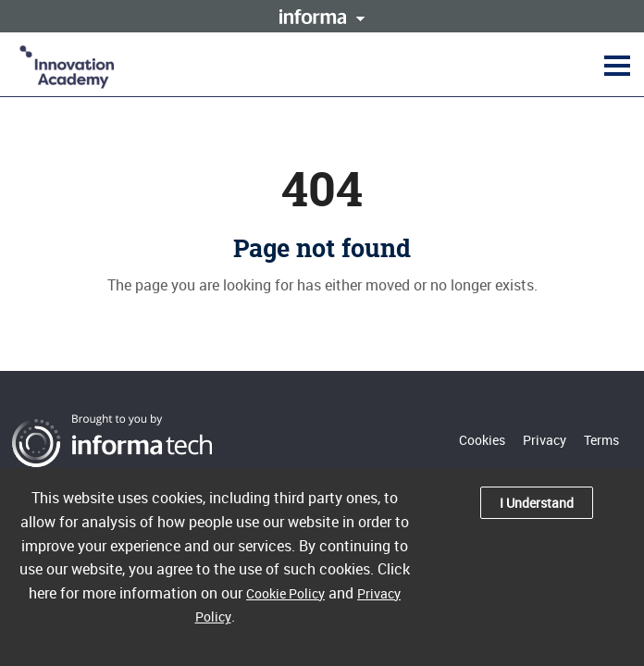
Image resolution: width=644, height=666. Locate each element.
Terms (601, 440)
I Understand (537, 503)
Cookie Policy (285, 593)
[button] (614, 65)
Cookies (482, 440)
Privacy (545, 440)
